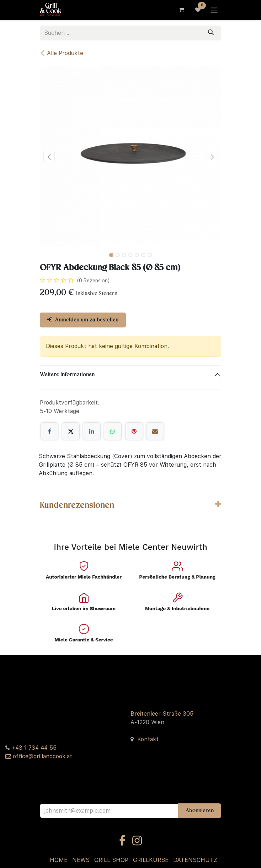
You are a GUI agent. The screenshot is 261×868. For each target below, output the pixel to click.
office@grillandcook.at (42, 756)
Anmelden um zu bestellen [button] (83, 320)
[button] (49, 157)
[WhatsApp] (113, 431)
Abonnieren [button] (200, 811)
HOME (59, 860)
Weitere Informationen (67, 375)
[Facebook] (49, 431)
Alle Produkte (62, 53)
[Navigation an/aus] (214, 10)
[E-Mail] (155, 431)
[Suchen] (211, 33)
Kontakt (148, 739)
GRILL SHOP (111, 860)
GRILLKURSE (151, 860)
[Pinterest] (134, 431)
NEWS (81, 860)
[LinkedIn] (92, 431)
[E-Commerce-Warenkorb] (181, 10)
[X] (71, 431)
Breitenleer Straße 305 (162, 714)
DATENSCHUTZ (195, 860)
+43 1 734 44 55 (34, 748)
